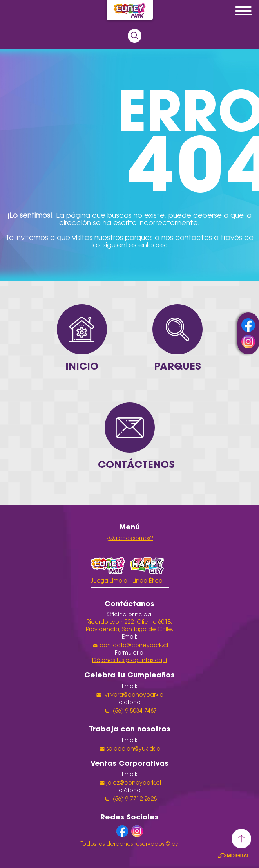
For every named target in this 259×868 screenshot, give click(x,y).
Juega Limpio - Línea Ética (127, 581)
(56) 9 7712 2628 (134, 799)
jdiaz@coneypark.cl (134, 783)
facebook (248, 325)
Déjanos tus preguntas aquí (129, 661)
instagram (248, 342)
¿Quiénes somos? (130, 539)
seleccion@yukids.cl (134, 749)
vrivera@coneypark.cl (135, 695)
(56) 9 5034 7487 (134, 711)
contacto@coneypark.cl (134, 646)
